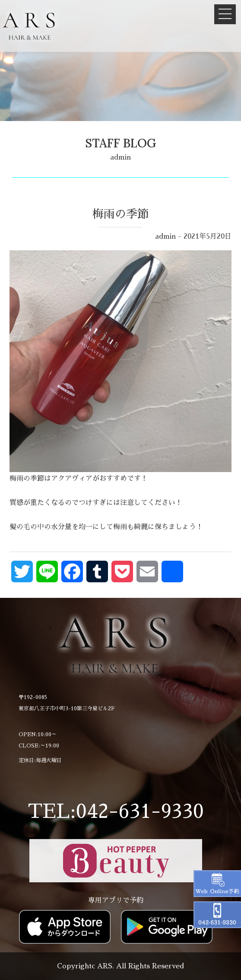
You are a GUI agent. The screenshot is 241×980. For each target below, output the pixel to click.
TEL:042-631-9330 (116, 811)
